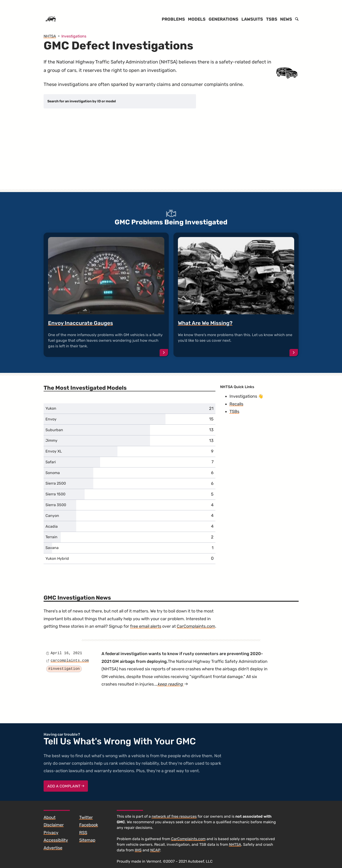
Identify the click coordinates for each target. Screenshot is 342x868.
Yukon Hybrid (57, 558)
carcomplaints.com (70, 661)
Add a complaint (66, 786)
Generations (224, 19)
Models (197, 19)
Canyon (52, 516)
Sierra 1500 (55, 494)
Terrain (51, 537)
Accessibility (56, 840)
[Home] (51, 19)
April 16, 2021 (66, 653)
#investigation (64, 669)
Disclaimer (54, 825)
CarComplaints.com (196, 626)
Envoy (51, 419)
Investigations (243, 396)
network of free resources (174, 816)
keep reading (173, 684)
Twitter (86, 817)
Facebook (89, 825)
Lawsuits (252, 19)
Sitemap (87, 840)
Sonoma (53, 473)
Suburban (54, 430)
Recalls (236, 404)
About (50, 817)
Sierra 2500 (56, 483)
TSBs (272, 19)
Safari (51, 462)
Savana (52, 548)
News (286, 19)
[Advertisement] (171, 153)
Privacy (51, 833)
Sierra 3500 (56, 505)
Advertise (53, 848)
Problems (173, 19)
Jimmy (51, 440)
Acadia (52, 526)
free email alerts (146, 626)
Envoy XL (54, 451)
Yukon (51, 408)
